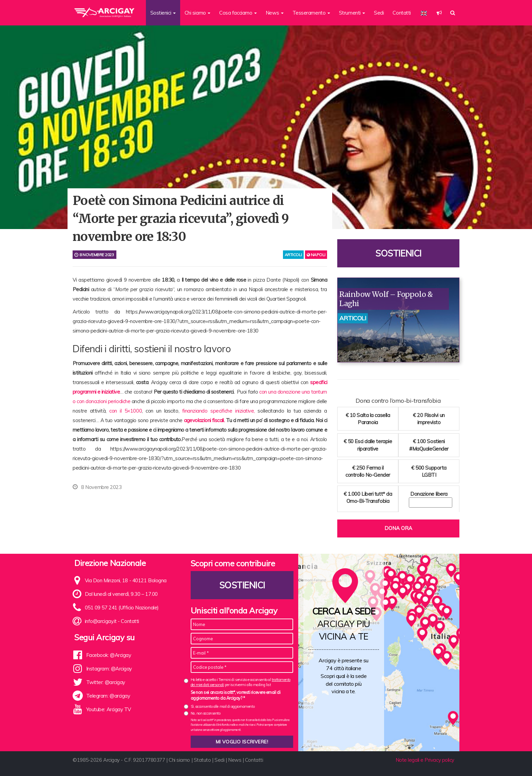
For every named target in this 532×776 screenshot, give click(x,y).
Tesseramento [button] (311, 13)
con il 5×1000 (126, 411)
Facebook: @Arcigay (109, 655)
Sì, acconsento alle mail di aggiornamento (223, 706)
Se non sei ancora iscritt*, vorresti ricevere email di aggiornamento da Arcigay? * (236, 695)
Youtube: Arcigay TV (109, 709)
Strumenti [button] (352, 13)
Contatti (402, 13)
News (235, 760)
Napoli (316, 255)
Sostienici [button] (163, 13)
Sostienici (398, 253)
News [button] (275, 13)
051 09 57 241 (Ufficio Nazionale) (122, 608)
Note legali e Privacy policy (425, 760)
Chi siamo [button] (198, 13)
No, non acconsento (206, 713)
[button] (439, 13)
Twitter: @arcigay (106, 682)
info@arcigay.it (101, 621)
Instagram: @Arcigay (109, 669)
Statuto (202, 760)
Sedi (379, 13)
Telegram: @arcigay (108, 696)
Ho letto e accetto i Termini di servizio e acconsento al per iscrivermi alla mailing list (241, 682)
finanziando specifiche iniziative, (218, 411)
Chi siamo (179, 760)
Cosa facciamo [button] (238, 13)
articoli (293, 255)
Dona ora (398, 528)
